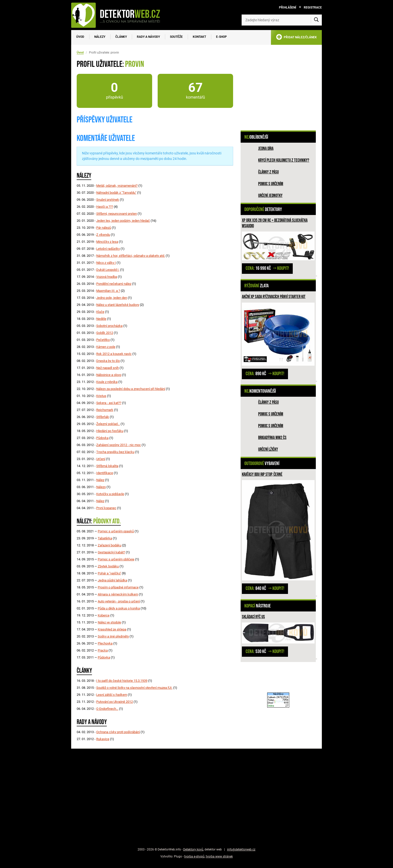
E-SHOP (221, 37)
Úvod (80, 37)
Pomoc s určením (271, 184)
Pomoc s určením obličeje (116, 559)
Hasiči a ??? (105, 207)
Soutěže (176, 37)
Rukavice (103, 739)
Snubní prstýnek (108, 200)
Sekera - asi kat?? (109, 403)
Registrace (313, 8)
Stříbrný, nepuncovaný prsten (117, 214)
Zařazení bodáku (110, 545)
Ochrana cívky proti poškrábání (118, 732)
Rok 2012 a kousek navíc (114, 354)
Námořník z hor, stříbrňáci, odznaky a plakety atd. (131, 256)
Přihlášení (288, 8)
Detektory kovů (193, 849)
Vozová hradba (107, 277)
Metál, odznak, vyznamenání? (117, 186)
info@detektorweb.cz (241, 849)
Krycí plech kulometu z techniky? (284, 160)
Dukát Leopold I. (108, 270)
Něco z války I (106, 263)
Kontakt (199, 37)
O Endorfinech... (107, 709)
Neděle (101, 319)
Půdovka (102, 438)
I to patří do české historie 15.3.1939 (122, 681)
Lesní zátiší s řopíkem (112, 695)
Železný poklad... (108, 424)
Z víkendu (103, 235)
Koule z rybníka (107, 382)
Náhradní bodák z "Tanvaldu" (116, 193)
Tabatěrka (105, 538)
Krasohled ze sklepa (112, 629)
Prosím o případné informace (118, 587)
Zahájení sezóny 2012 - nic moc (119, 445)
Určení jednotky (270, 196)
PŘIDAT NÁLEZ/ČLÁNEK (296, 38)
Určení (101, 459)
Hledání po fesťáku (110, 431)
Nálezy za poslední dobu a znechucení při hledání (131, 389)
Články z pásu (268, 172)
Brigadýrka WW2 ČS (272, 438)
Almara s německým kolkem (118, 594)
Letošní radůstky (108, 249)
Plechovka (105, 643)
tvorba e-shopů (194, 856)
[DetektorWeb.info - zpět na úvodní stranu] (119, 15)
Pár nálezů (104, 228)
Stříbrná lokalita (107, 466)
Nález (100, 480)
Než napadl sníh (108, 368)
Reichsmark (105, 410)
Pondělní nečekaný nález (114, 284)
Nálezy (100, 37)
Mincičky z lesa (107, 242)
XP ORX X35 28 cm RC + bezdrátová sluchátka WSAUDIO (275, 223)
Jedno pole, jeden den (112, 298)
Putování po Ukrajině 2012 (115, 702)
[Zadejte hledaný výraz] (282, 20)
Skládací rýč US (253, 617)
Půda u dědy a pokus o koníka (119, 608)
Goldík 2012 (105, 333)
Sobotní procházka (109, 326)
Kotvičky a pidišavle (110, 494)
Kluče (100, 312)
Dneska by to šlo (108, 361)
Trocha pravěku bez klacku (115, 452)
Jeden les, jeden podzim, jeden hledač (123, 221)
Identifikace (105, 473)
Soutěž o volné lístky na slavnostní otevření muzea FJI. (134, 688)
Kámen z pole (106, 347)
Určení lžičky (268, 449)
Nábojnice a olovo (109, 375)
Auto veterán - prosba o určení (119, 601)
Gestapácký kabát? (111, 552)
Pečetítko (103, 340)
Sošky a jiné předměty (113, 636)
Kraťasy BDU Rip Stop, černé (262, 474)
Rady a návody (148, 37)
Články (121, 37)
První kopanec (106, 508)
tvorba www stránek (219, 856)
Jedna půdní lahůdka (112, 580)
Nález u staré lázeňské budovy (118, 305)
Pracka (103, 650)
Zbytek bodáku (108, 566)
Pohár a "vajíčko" (109, 573)
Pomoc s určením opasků (116, 531)
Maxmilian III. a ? (108, 291)
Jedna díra (266, 149)
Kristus (101, 396)
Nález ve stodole (109, 622)
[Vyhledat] (316, 20)
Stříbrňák (103, 417)
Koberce (104, 615)
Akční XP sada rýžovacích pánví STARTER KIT (274, 297)
